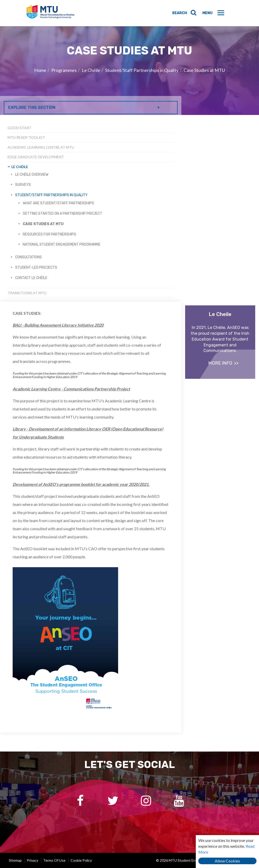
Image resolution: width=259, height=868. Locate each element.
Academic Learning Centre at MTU (41, 147)
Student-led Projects (36, 268)
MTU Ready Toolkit (26, 137)
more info (220, 363)
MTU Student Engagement (52, 13)
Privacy (33, 860)
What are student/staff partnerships (58, 203)
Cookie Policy (81, 860)
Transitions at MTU (27, 293)
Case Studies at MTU (204, 70)
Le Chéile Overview (32, 175)
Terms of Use (54, 860)
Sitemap (15, 860)
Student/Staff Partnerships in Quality (142, 70)
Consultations (28, 257)
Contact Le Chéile (31, 278)
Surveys (23, 185)
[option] (129, 71)
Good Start (19, 128)
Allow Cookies (227, 861)
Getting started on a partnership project (62, 214)
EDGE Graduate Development (36, 157)
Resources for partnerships (49, 234)
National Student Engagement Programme (62, 244)
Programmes (64, 70)
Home (40, 70)
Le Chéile (91, 70)
